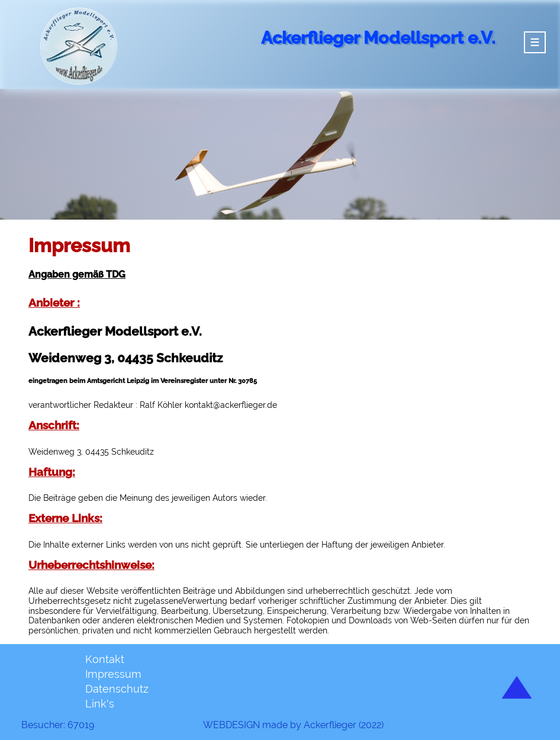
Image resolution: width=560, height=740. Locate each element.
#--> (393, 725)
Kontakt (105, 659)
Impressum (113, 674)
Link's (100, 704)
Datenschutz (117, 689)
